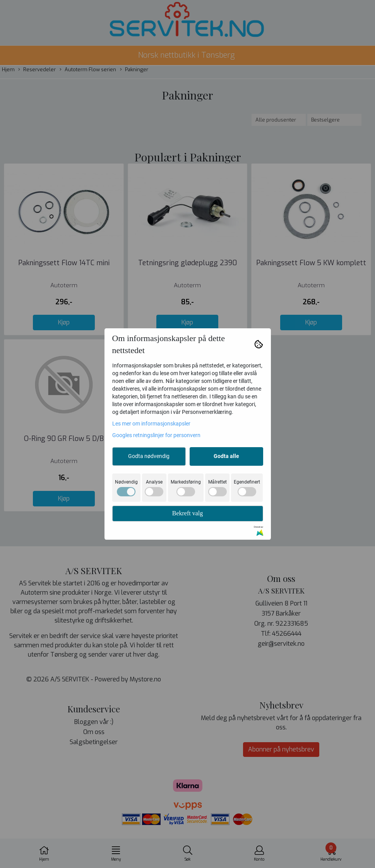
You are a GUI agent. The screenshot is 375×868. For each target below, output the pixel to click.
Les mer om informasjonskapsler (151, 424)
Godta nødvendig (149, 456)
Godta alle (226, 456)
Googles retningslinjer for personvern (156, 435)
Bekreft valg (188, 513)
